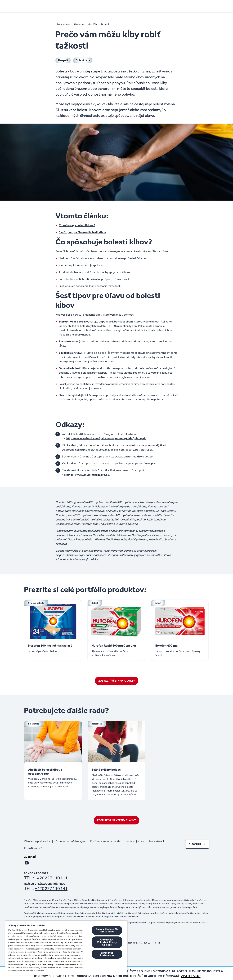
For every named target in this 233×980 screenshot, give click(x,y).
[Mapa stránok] (158, 841)
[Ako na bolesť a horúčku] (112, 6)
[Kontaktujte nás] (136, 841)
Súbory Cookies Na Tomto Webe (107, 930)
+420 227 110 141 (51, 888)
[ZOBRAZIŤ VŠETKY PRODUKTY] (117, 681)
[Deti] (137, 6)
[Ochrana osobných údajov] (71, 841)
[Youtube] (27, 863)
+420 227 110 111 (51, 878)
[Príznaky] (80, 6)
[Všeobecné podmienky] (38, 841)
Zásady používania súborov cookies (63, 964)
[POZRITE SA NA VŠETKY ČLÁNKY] (116, 820)
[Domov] (35, 5)
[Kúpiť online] (170, 6)
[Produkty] (150, 6)
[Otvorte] (207, 6)
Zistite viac (191, 976)
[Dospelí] (63, 60)
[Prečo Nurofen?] (34, 848)
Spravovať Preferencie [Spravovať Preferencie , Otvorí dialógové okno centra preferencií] (107, 954)
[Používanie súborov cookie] (107, 841)
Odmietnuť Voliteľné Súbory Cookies (107, 942)
